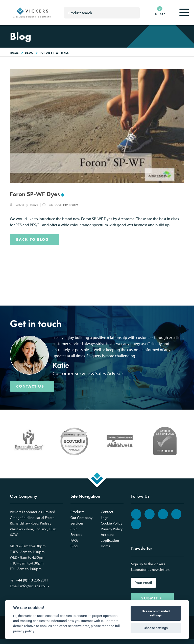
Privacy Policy (112, 529)
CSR (74, 529)
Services (77, 523)
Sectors (76, 535)
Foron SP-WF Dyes (54, 53)
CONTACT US (30, 386)
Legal (105, 518)
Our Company (81, 518)
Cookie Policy (112, 523)
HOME (14, 53)
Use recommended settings (156, 613)
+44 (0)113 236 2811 (32, 580)
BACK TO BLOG (33, 239)
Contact (107, 512)
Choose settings (156, 628)
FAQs (74, 540)
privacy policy (24, 631)
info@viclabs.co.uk (35, 586)
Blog (29, 53)
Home (106, 546)
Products (77, 512)
